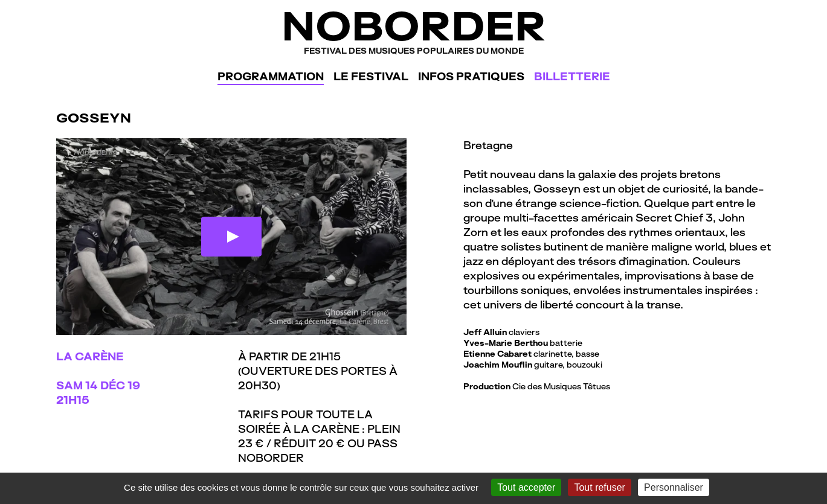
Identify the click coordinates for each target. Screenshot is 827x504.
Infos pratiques (471, 76)
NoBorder (413, 30)
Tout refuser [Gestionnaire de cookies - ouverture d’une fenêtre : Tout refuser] (599, 487)
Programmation (271, 76)
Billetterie (572, 76)
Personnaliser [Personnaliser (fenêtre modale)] (674, 487)
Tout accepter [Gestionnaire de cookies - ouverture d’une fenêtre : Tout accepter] (526, 487)
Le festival (371, 76)
